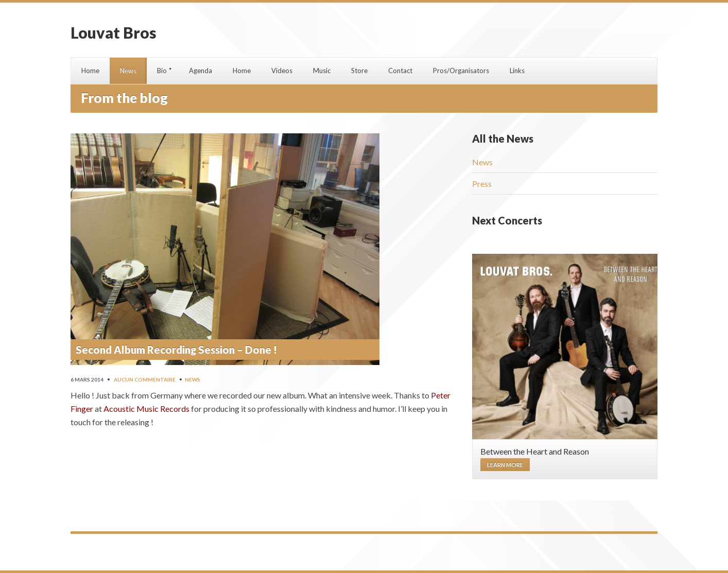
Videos (282, 71)
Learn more (505, 465)
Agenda (201, 71)
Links (517, 71)
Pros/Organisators (461, 71)
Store (359, 71)
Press (482, 184)
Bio (162, 71)
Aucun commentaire (145, 379)
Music (322, 71)
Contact (400, 71)
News (128, 71)
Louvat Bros (114, 32)
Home (90, 71)
